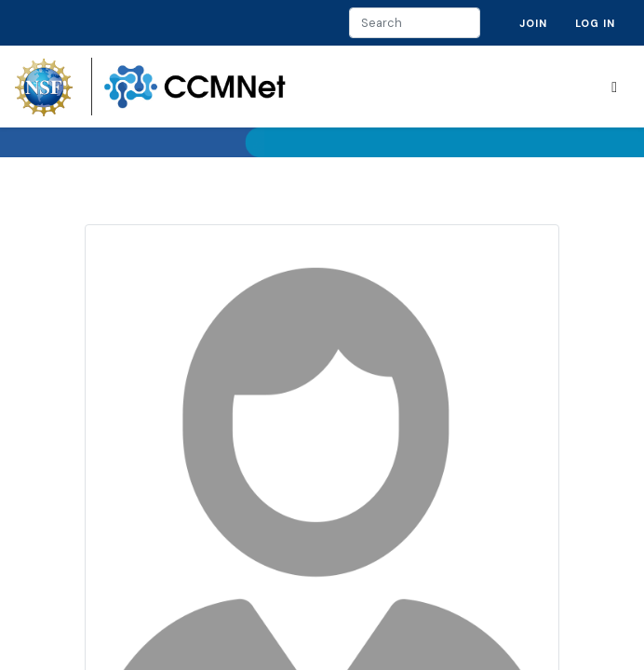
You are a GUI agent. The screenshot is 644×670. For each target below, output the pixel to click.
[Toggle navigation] (614, 87)
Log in (595, 23)
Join (533, 23)
